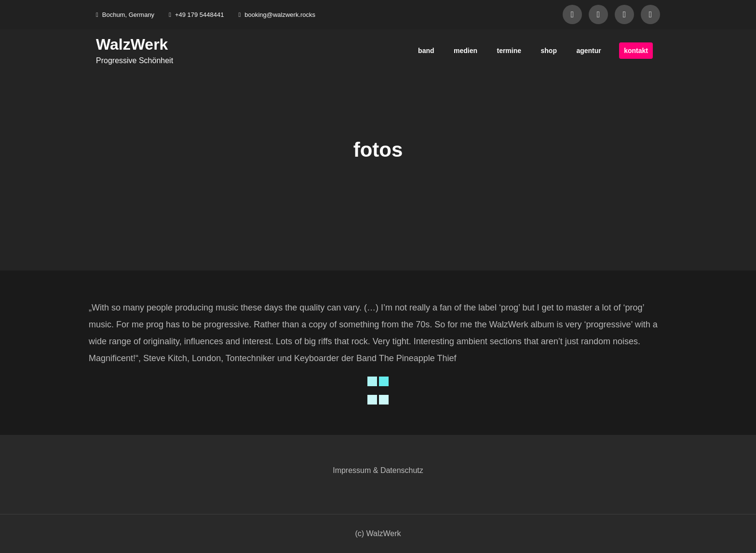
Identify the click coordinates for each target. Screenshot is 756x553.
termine (509, 51)
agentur (588, 51)
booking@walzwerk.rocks (277, 15)
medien (466, 51)
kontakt (636, 51)
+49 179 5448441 (196, 15)
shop (549, 51)
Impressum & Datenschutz (378, 470)
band (426, 51)
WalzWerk (132, 44)
